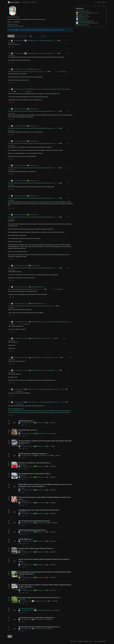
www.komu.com (22, 599)
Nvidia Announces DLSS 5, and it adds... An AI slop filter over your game (25, 72)
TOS (58, 94)
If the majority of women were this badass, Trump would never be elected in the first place (29, 306)
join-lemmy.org (102, 641)
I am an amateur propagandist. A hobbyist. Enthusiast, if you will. (23, 289)
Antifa (47, 338)
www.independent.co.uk (24, 501)
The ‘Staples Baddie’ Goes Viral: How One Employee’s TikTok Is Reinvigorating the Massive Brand (31, 111)
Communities (25, 2)
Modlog (80, 641)
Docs (91, 641)
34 (20, 603)
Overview (11, 36)
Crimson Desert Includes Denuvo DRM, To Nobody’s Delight (56, 89)
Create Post (33, 2)
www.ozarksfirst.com (23, 512)
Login (99, 2)
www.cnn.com (22, 488)
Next (10, 636)
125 (20, 543)
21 (20, 449)
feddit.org (21, 432)
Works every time (50, 357)
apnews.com (21, 445)
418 (20, 534)
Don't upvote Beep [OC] (46, 41)
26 (20, 593)
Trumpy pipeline (50, 370)
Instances (86, 641)
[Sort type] (35, 36)
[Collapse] (9, 41)
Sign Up (104, 2)
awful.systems (14, 2)
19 (20, 492)
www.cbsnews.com (23, 589)
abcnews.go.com (22, 465)
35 (20, 436)
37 (20, 516)
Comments (18, 36)
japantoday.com (22, 475)
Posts (25, 36)
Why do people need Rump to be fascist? (49, 389)
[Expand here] (14, 432)
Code (95, 641)
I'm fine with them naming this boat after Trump (57, 322)
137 (20, 469)
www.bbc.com (22, 550)
